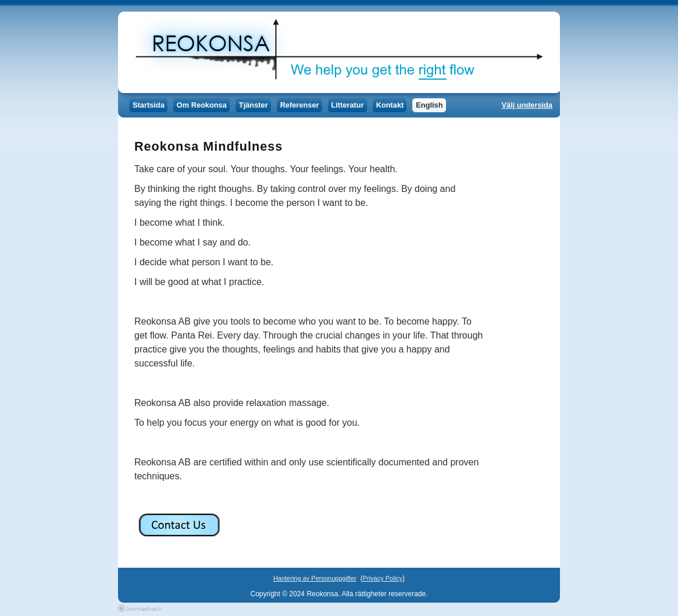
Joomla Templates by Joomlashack (140, 608)
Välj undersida (527, 105)
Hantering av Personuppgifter (315, 578)
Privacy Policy (383, 578)
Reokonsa (336, 52)
